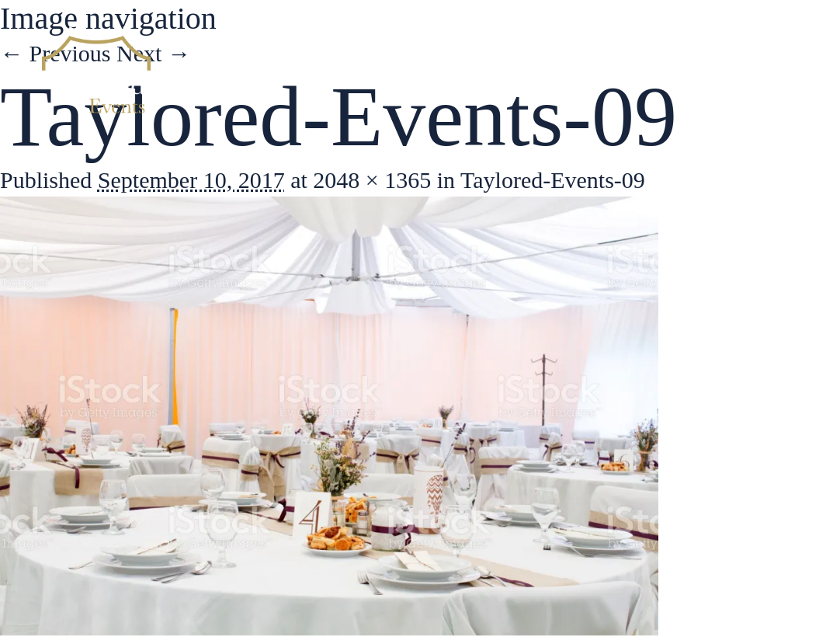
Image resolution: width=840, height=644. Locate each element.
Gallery (657, 70)
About (468, 70)
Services (561, 70)
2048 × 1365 (372, 180)
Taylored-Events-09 (553, 180)
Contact (751, 70)
